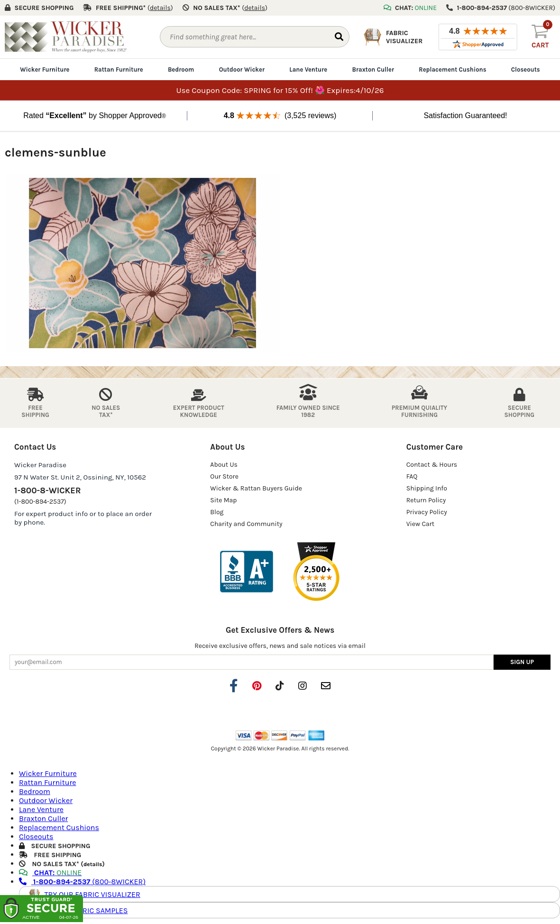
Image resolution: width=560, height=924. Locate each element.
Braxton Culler (373, 69)
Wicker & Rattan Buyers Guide (256, 488)
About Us (224, 465)
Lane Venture (308, 69)
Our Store (224, 476)
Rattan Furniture (119, 69)
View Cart (420, 524)
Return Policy (426, 500)
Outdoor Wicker (242, 69)
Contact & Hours (432, 465)
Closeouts (526, 69)
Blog (217, 512)
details (93, 864)
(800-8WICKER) (82, 882)
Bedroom (181, 69)
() (160, 8)
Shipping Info (427, 488)
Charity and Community (246, 524)
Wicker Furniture (45, 69)
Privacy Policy (427, 512)
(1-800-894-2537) (40, 502)
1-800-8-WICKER (47, 490)
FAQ (412, 476)
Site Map (223, 500)
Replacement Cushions (452, 69)
